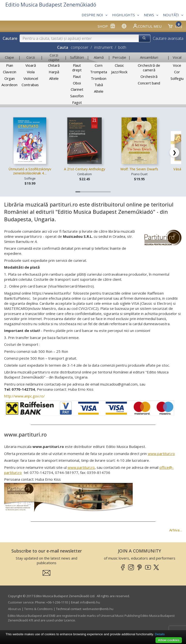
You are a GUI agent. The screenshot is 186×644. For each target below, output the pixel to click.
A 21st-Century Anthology (85, 169)
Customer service (21, 602)
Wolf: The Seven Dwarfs (139, 169)
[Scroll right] (174, 152)
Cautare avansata (168, 38)
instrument (103, 47)
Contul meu (147, 26)
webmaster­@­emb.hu (98, 609)
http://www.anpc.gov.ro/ (24, 396)
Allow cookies (169, 640)
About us (15, 609)
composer (80, 47)
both (122, 47)
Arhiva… (176, 530)
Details (160, 634)
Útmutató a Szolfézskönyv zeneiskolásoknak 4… (30, 171)
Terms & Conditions (39, 609)
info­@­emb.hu (90, 602)
